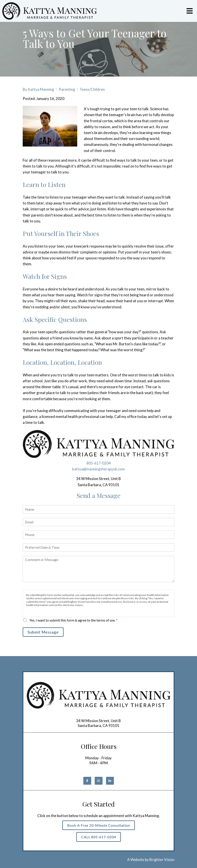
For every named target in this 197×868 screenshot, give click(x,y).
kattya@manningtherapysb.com (98, 469)
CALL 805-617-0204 (99, 837)
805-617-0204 (99, 463)
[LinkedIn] (110, 781)
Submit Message (43, 632)
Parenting (67, 89)
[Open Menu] (190, 11)
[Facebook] (87, 781)
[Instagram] (99, 781)
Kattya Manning (41, 89)
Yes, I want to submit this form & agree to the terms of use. (73, 620)
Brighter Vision (162, 860)
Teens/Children (92, 89)
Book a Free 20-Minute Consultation (99, 825)
